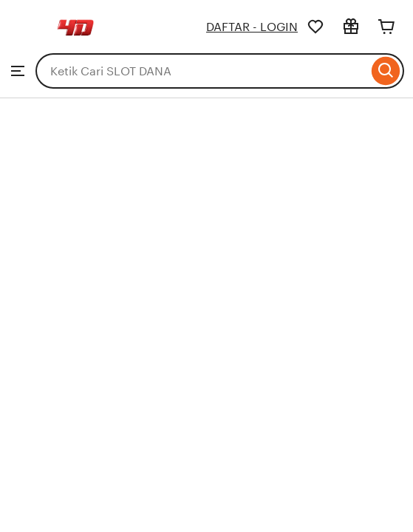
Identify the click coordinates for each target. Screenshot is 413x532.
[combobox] (202, 71)
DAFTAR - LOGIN (252, 27)
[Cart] (386, 27)
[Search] (386, 71)
